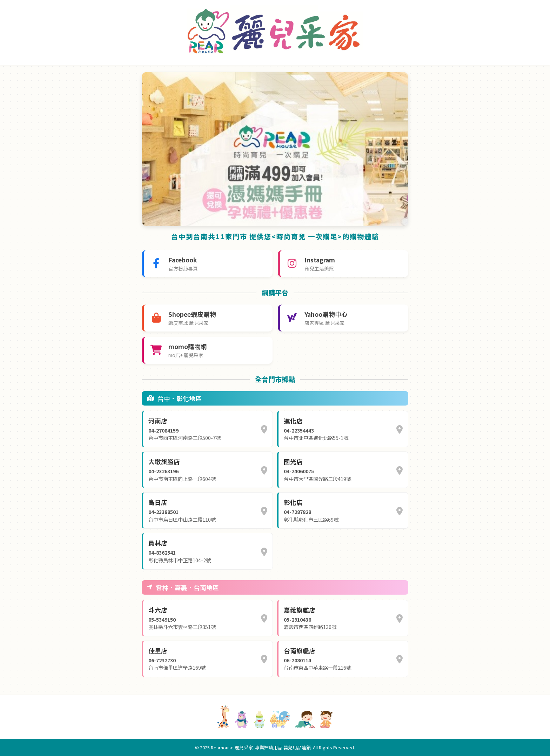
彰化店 (293, 502)
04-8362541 (162, 552)
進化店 (293, 421)
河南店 (158, 421)
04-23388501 (163, 512)
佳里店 (158, 651)
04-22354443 (299, 430)
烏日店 (158, 502)
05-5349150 (162, 619)
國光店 (293, 461)
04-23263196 (163, 471)
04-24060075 (299, 471)
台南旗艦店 (300, 651)
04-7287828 (297, 512)
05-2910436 (297, 619)
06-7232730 (162, 660)
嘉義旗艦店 (300, 610)
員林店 (158, 543)
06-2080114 (297, 660)
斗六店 (158, 610)
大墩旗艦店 (164, 461)
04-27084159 (163, 430)
